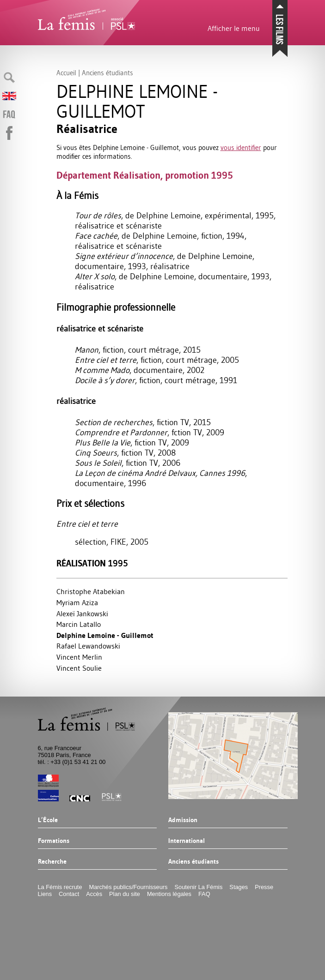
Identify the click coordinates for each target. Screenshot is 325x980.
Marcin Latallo (79, 624)
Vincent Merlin (79, 657)
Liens (46, 894)
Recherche (53, 862)
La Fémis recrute (61, 887)
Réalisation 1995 (92, 563)
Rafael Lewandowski (88, 646)
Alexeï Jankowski (82, 613)
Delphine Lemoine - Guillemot (105, 635)
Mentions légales (170, 894)
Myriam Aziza (77, 602)
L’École (48, 820)
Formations (54, 841)
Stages (239, 887)
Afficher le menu (233, 28)
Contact (69, 894)
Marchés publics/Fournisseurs (129, 887)
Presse (264, 887)
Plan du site (125, 894)
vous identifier (241, 147)
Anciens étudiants (193, 862)
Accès (95, 894)
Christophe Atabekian (91, 591)
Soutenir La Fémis (199, 887)
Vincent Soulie (79, 668)
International (187, 841)
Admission (183, 820)
